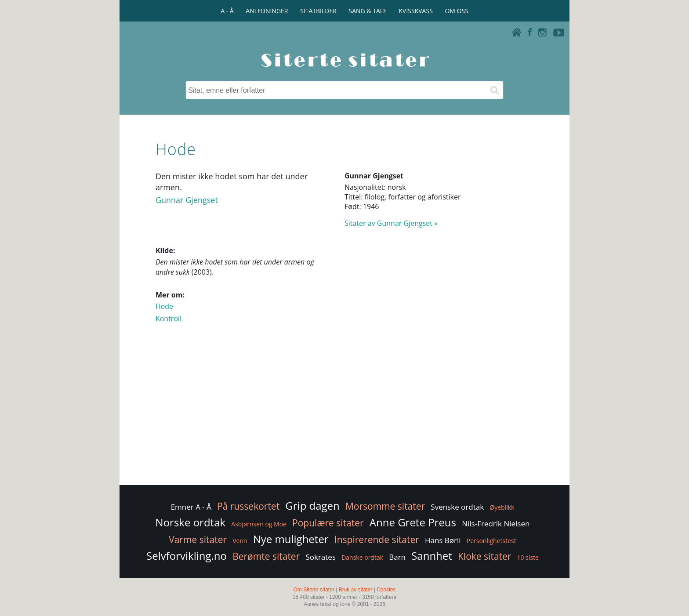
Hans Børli (443, 540)
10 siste (528, 557)
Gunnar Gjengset (187, 200)
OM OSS (456, 11)
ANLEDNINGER (267, 11)
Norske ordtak (191, 522)
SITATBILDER (318, 11)
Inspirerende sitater (377, 540)
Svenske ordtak (457, 507)
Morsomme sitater (385, 506)
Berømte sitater (266, 556)
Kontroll (169, 319)
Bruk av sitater (356, 590)
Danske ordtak (362, 557)
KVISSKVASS (416, 11)
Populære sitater (328, 523)
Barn (397, 557)
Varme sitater (198, 540)
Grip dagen (312, 505)
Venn (240, 541)
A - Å (227, 11)
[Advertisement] (344, 413)
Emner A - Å (191, 507)
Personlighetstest (491, 541)
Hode (164, 306)
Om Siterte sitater (314, 590)
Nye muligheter (291, 539)
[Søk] (494, 90)
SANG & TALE (368, 11)
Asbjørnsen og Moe (259, 524)
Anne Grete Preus (413, 522)
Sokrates (321, 557)
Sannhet (432, 556)
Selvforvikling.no (187, 556)
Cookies (386, 590)
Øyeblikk (502, 507)
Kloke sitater (484, 556)
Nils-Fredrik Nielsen (496, 524)
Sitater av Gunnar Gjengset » (391, 223)
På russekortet (248, 506)
